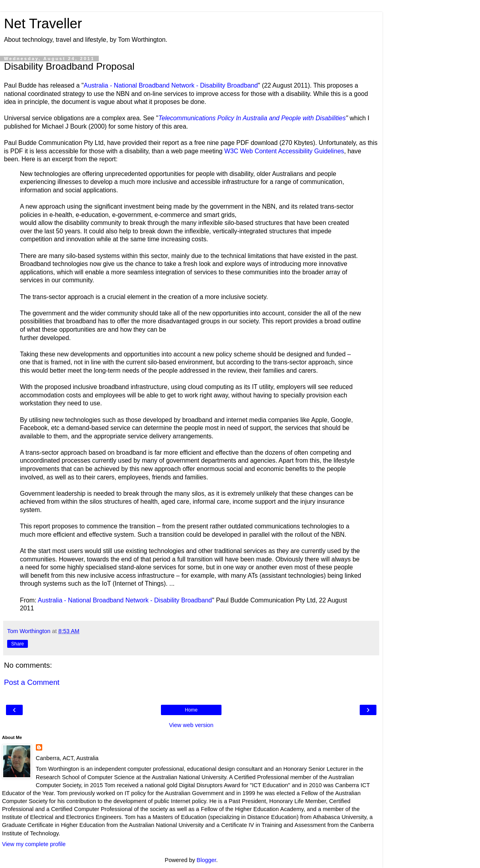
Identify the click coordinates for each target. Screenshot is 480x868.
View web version (191, 725)
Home (191, 710)
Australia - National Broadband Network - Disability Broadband (171, 85)
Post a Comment (32, 682)
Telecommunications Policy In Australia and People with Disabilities (252, 118)
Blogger (207, 860)
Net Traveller (43, 23)
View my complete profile (34, 844)
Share (18, 644)
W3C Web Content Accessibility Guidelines (284, 151)
